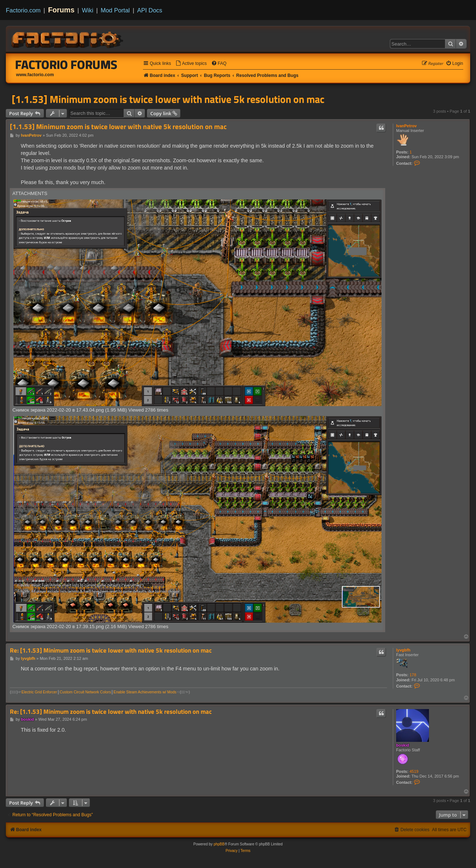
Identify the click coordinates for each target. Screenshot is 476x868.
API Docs (150, 10)
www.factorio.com (35, 75)
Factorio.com (23, 10)
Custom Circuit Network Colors (85, 692)
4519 (414, 771)
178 (413, 675)
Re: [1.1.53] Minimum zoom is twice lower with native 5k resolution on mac (111, 651)
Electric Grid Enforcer (39, 692)
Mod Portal (115, 10)
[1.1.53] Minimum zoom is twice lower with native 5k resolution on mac (168, 99)
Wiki (88, 10)
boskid (403, 745)
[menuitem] (191, 64)
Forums (61, 10)
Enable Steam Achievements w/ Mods (145, 692)
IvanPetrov (406, 126)
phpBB (219, 844)
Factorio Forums (66, 65)
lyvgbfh (403, 650)
